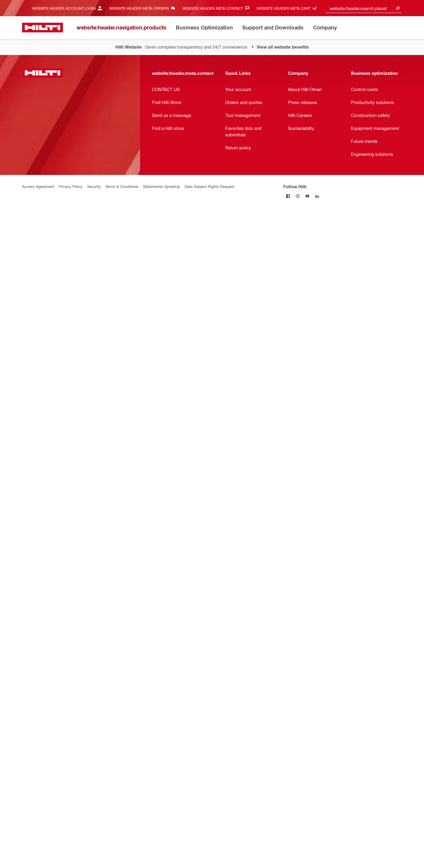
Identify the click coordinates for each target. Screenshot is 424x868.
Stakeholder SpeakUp (162, 186)
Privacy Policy (71, 186)
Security (94, 186)
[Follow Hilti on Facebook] (288, 196)
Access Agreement (38, 186)
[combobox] (364, 8)
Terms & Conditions (122, 186)
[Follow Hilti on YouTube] (308, 196)
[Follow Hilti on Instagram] (298, 196)
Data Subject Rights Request (209, 186)
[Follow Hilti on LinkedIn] (317, 196)
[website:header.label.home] (43, 28)
